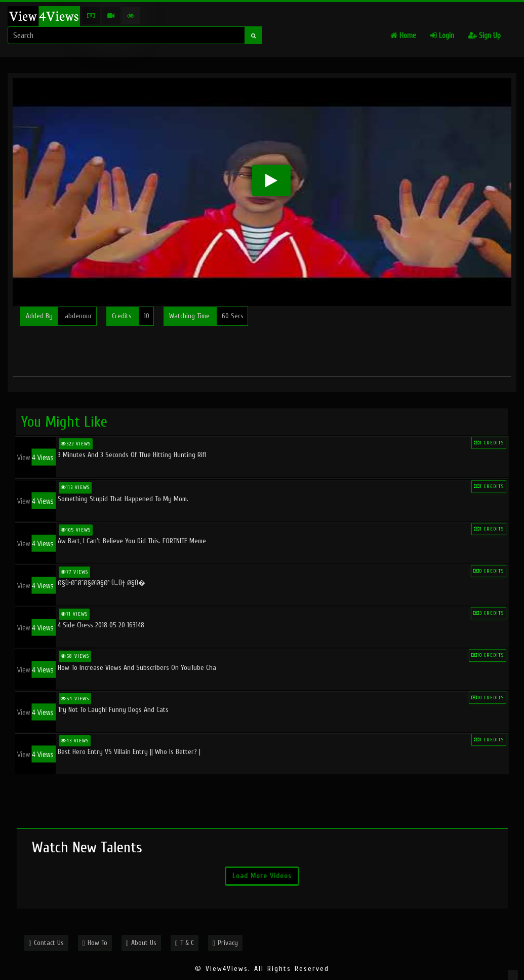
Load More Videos (262, 876)
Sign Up (485, 36)
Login (442, 36)
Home (403, 36)
